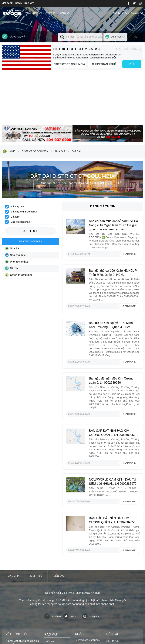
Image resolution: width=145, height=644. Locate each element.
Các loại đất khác (19, 222)
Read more (129, 251)
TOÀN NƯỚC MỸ (34, 13)
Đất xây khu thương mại (22, 212)
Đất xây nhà (16, 207)
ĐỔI (132, 64)
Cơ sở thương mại (18, 275)
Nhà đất (57, 151)
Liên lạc (65, 13)
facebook (53, 567)
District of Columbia (65, 64)
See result (30, 231)
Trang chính (13, 527)
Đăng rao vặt (14, 36)
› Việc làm (49, 592)
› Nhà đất (49, 604)
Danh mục (116, 37)
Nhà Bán (13, 248)
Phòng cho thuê (17, 262)
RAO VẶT (29, 3)
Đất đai (73, 151)
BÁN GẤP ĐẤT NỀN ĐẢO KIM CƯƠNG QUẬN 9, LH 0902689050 (117, 395)
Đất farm (14, 217)
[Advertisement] (72, 99)
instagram (91, 567)
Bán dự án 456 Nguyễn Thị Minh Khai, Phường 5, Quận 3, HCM (117, 314)
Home (9, 151)
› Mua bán (49, 596)
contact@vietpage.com (119, 611)
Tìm (136, 37)
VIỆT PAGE (7, 3)
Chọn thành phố (103, 64)
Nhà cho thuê (15, 255)
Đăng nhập (137, 13)
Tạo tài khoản (121, 13)
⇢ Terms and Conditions (87, 591)
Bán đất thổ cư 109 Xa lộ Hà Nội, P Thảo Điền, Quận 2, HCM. (116, 272)
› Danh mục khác (53, 608)
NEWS (19, 3)
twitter (70, 567)
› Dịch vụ (49, 600)
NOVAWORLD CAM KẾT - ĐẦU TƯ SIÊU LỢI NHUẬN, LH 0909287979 (118, 438)
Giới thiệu (51, 13)
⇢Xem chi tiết (13, 619)
